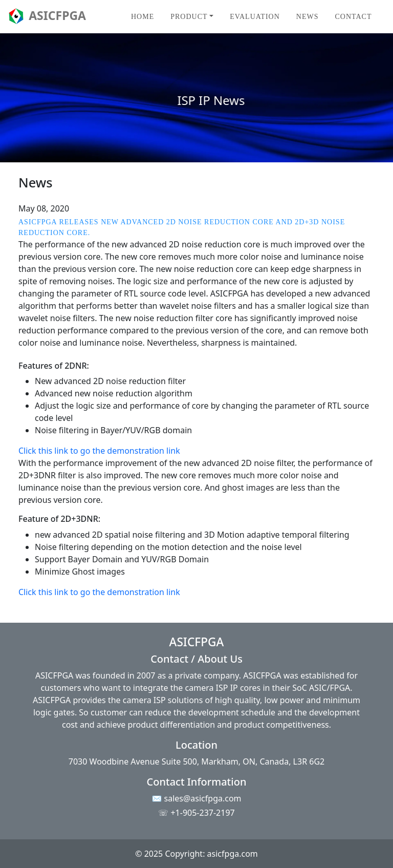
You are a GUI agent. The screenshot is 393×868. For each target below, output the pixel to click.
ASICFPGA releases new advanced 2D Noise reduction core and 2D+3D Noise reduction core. (182, 227)
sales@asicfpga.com (203, 798)
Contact (353, 17)
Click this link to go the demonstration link (99, 451)
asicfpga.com (233, 854)
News (308, 17)
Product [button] (189, 17)
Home (143, 17)
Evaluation (255, 17)
